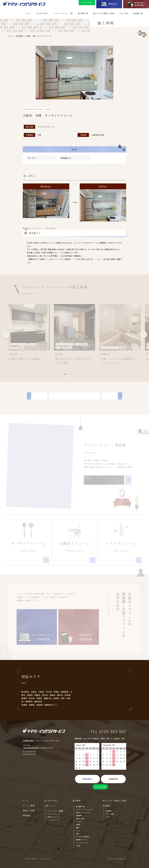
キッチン (32, 159)
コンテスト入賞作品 (82, 837)
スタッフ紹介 (110, 814)
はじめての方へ (51, 801)
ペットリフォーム (82, 843)
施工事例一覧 (80, 807)
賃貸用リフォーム (82, 840)
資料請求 (27, 815)
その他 (78, 846)
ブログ (108, 817)
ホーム (26, 801)
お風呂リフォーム (53, 817)
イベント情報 (29, 806)
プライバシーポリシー (31, 859)
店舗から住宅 (80, 819)
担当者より (66, 159)
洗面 (77, 828)
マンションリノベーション (84, 810)
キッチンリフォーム (54, 814)
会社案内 (109, 811)
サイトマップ (46, 859)
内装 (77, 834)
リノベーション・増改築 (55, 811)
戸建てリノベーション (83, 813)
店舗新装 (79, 816)
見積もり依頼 (29, 810)
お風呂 (78, 825)
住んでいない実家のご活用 (114, 801)
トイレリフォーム (53, 820)
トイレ (78, 831)
